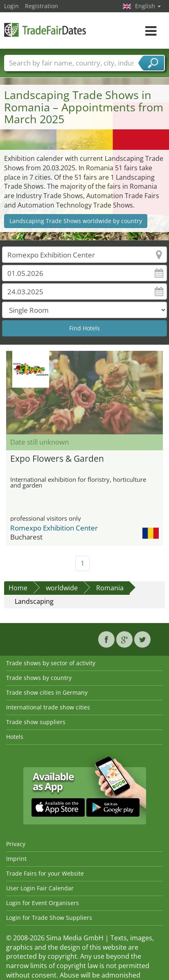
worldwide (62, 588)
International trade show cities (48, 707)
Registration (42, 6)
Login (11, 6)
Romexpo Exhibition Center (54, 528)
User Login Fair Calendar (40, 888)
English (148, 6)
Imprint (16, 859)
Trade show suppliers (36, 722)
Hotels (15, 737)
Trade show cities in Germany (47, 692)
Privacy (16, 844)
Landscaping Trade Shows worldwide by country (76, 221)
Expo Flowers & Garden (57, 458)
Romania (110, 588)
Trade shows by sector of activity (51, 663)
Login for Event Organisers (43, 903)
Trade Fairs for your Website (45, 873)
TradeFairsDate (45, 30)
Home (18, 588)
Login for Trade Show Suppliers (49, 918)
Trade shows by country (39, 678)
